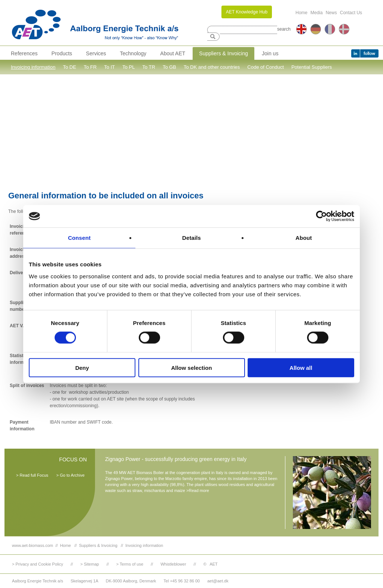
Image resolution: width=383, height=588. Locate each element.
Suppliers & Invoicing (223, 53)
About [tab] (304, 238)
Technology (133, 53)
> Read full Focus (32, 475)
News (331, 13)
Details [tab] (191, 238)
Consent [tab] (79, 238)
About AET (173, 53)
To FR (90, 67)
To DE (69, 67)
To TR (148, 67)
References (24, 53)
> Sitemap (90, 564)
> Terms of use (130, 564)
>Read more (198, 490)
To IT (109, 67)
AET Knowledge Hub (247, 12)
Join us (270, 53)
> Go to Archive (70, 475)
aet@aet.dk (218, 581)
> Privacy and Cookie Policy (38, 564)
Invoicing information (33, 67)
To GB (169, 67)
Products (62, 53)
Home (301, 13)
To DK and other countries (212, 67)
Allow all (301, 367)
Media (317, 13)
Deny (82, 367)
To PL (128, 67)
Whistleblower (173, 564)
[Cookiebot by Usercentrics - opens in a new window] (321, 216)
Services (96, 53)
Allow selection (191, 367)
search (284, 29)
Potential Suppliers (312, 67)
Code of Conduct (266, 67)
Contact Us (351, 13)
